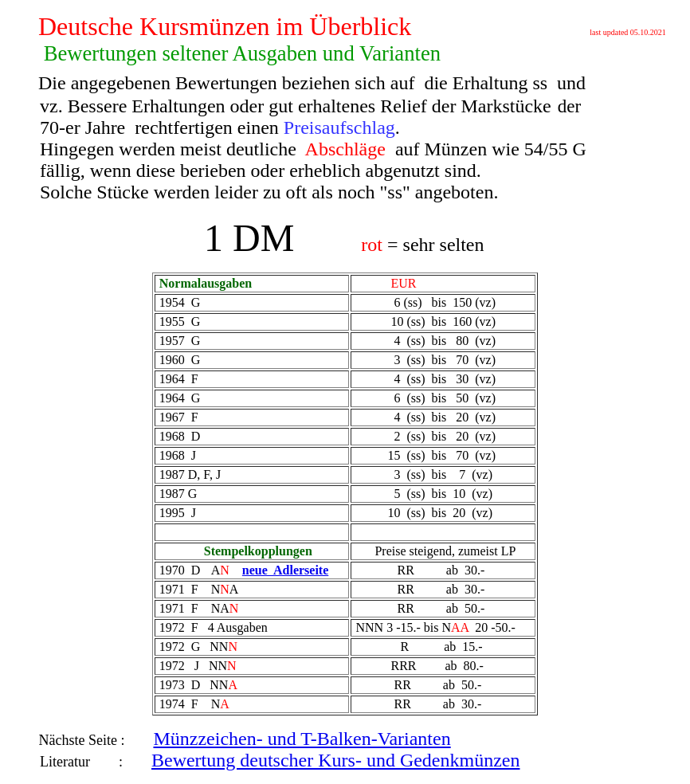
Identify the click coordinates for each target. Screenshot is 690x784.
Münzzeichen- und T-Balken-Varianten (302, 739)
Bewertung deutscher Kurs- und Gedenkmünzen (336, 760)
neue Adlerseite (285, 570)
